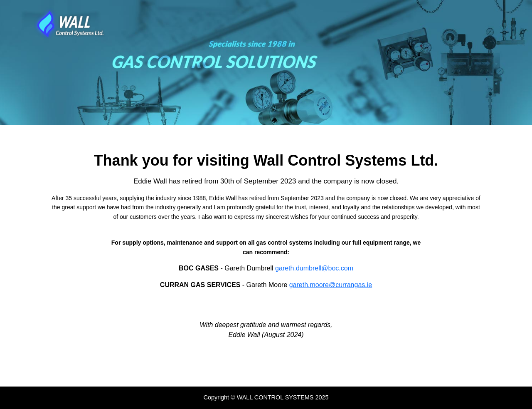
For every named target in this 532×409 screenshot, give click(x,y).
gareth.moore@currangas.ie (331, 285)
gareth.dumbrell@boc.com (314, 268)
